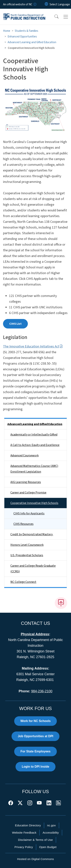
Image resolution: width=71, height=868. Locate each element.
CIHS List (15, 324)
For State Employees (35, 751)
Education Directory (28, 825)
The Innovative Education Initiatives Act (33, 346)
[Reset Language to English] (46, 4)
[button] (54, 17)
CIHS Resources (23, 524)
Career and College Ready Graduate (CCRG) (33, 569)
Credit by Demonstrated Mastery (32, 534)
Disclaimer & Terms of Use (35, 840)
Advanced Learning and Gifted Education (32, 42)
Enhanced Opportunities (22, 36)
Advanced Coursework (25, 455)
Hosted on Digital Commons (35, 859)
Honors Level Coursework (27, 545)
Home (7, 31)
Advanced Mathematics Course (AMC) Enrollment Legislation (34, 469)
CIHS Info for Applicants (29, 513)
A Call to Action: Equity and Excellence (35, 445)
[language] (60, 4)
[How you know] (35, 4)
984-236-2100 (42, 691)
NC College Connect (23, 582)
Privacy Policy (24, 847)
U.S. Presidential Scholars (27, 555)
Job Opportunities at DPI (36, 736)
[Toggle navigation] (66, 17)
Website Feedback (24, 833)
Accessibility (51, 833)
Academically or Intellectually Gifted (34, 435)
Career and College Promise (28, 493)
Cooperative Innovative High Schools (34, 503)
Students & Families (27, 31)
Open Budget (48, 847)
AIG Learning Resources (26, 482)
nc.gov (51, 825)
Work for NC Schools (36, 721)
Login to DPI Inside (35, 767)
